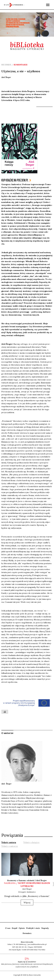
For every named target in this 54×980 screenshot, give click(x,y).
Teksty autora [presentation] (9, 842)
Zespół (15, 928)
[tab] (9, 842)
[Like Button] (5, 712)
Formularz (27, 933)
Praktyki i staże (33, 928)
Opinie (22, 928)
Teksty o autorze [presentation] (10, 846)
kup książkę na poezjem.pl (15, 180)
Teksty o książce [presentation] (31, 842)
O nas (8, 928)
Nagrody (45, 928)
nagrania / (27, 884)
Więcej (27, 902)
